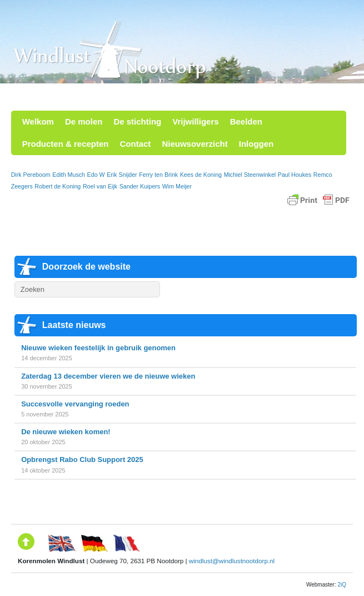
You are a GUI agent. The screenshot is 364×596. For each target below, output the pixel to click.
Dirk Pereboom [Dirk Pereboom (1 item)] (31, 175)
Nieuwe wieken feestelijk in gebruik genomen (98, 348)
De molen (84, 121)
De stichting (137, 121)
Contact (136, 144)
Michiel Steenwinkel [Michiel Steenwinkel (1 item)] (250, 175)
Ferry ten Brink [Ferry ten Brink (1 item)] (158, 175)
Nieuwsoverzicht (195, 144)
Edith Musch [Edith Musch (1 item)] (69, 175)
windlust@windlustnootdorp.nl (232, 561)
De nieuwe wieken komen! (66, 432)
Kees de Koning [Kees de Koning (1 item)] (201, 175)
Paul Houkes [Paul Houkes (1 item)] (295, 175)
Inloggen (256, 144)
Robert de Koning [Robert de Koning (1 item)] (58, 186)
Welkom (38, 121)
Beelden (246, 121)
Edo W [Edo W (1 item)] (96, 175)
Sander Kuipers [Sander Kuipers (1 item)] (140, 186)
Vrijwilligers (195, 121)
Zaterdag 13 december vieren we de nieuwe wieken (108, 376)
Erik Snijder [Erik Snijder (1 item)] (122, 175)
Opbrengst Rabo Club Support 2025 (82, 460)
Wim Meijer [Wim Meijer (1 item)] (177, 186)
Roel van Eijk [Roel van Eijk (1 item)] (100, 186)
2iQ (342, 585)
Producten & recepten (66, 144)
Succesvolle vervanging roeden (75, 404)
